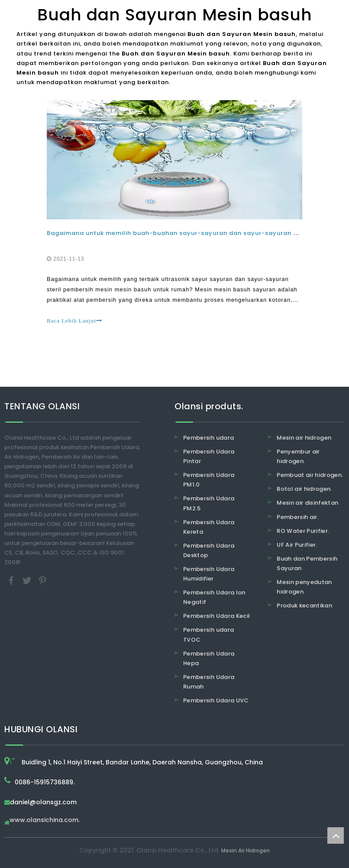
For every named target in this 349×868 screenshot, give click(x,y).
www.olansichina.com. (45, 821)
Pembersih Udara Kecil (217, 616)
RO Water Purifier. (303, 531)
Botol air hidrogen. (304, 489)
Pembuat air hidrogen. (310, 475)
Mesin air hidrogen (304, 438)
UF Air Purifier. (297, 545)
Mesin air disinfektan (307, 503)
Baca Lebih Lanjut (74, 321)
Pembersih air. (298, 517)
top (336, 835)
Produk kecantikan (304, 605)
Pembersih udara (208, 438)
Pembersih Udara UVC (216, 700)
